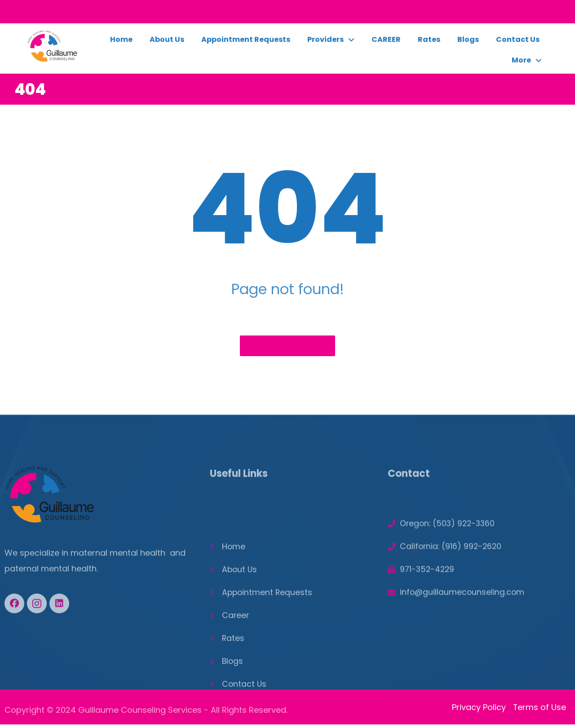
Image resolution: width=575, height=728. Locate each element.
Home (121, 43)
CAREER (386, 43)
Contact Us (518, 43)
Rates (429, 43)
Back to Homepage (287, 346)
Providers (331, 43)
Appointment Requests (246, 43)
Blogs (468, 43)
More (527, 64)
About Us (167, 43)
